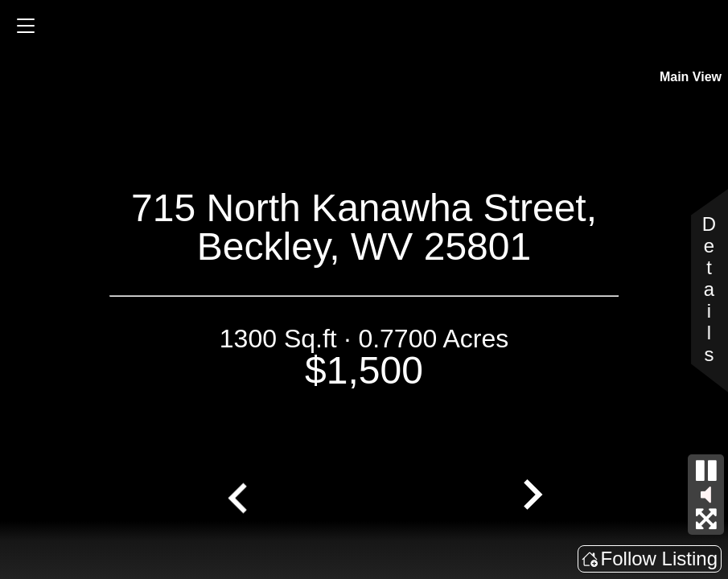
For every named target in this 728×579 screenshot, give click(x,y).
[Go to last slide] (240, 496)
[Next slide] (531, 496)
